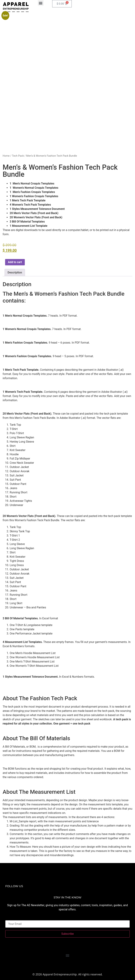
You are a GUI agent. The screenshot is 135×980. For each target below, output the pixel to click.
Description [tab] (15, 272)
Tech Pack (18, 156)
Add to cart (15, 262)
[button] (41, 3)
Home (6, 156)
